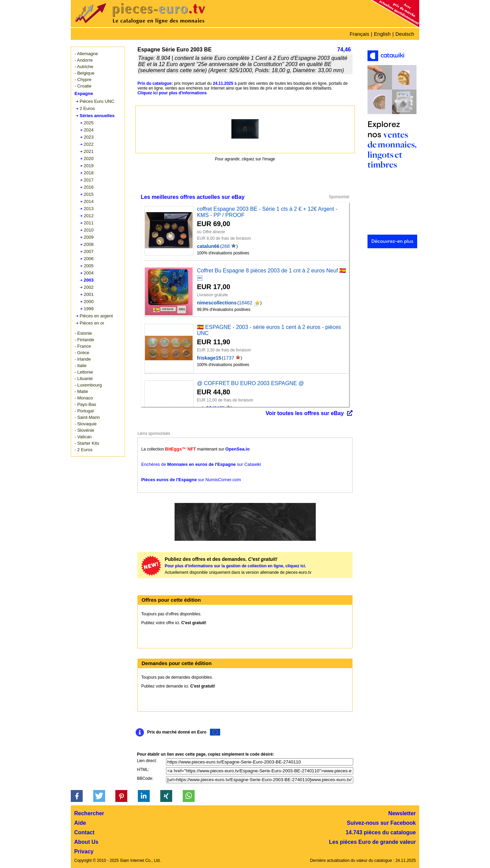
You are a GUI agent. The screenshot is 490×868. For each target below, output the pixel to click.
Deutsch (405, 34)
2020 (89, 159)
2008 (89, 244)
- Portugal (84, 411)
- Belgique (85, 73)
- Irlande (83, 359)
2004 (89, 273)
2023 (89, 137)
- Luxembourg (88, 385)
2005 (89, 266)
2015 (89, 194)
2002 (89, 287)
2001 (89, 294)
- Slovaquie (86, 424)
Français (359, 34)
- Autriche (84, 67)
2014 (89, 201)
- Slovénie (84, 430)
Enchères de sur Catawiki (201, 464)
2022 (89, 144)
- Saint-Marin (87, 417)
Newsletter (402, 813)
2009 (89, 237)
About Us (86, 842)
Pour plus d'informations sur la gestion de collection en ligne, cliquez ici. (235, 566)
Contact (84, 832)
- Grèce (82, 353)
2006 (89, 259)
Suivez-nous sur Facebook (381, 823)
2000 (89, 302)
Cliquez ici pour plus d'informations (172, 93)
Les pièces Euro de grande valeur (372, 842)
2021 (89, 151)
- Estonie (83, 333)
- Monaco (84, 398)
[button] (77, 796)
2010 (89, 230)
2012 (89, 216)
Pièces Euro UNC (97, 101)
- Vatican (83, 437)
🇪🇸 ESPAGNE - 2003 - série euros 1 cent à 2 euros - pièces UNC (269, 330)
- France (83, 346)
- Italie (80, 366)
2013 (89, 209)
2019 (89, 166)
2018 (89, 173)
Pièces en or (92, 323)
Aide (80, 823)
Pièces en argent (96, 316)
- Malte (81, 391)
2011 (89, 223)
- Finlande (84, 340)
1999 (89, 309)
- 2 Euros (84, 450)
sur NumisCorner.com (191, 480)
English (382, 34)
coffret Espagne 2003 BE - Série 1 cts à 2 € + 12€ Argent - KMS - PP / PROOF (267, 212)
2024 (89, 130)
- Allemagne (86, 54)
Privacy (84, 851)
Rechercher (89, 813)
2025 (89, 123)
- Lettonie (84, 372)
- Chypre (83, 80)
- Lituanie (84, 378)
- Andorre (84, 60)
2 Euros (87, 108)
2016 (89, 187)
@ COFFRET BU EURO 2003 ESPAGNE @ (251, 383)
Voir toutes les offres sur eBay (305, 413)
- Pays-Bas (85, 404)
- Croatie (83, 86)
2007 (89, 251)
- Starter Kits (87, 443)
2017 (89, 180)
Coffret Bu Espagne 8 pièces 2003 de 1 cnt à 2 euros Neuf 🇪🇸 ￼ (272, 274)
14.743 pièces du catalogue (381, 832)
